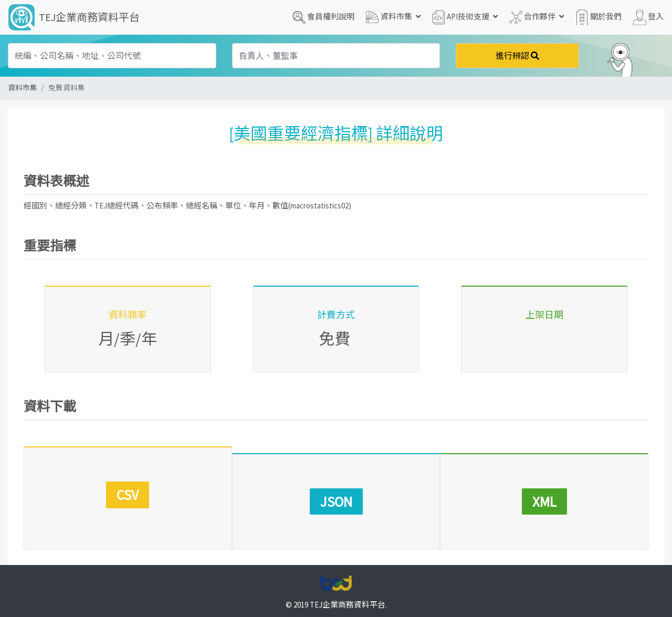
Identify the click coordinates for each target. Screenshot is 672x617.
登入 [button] (648, 17)
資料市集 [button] (393, 17)
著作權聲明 (360, 592)
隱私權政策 (271, 592)
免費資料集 (67, 88)
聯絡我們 (405, 592)
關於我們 (598, 17)
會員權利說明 (323, 17)
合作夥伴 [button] (537, 17)
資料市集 (23, 88)
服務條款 (316, 592)
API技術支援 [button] (465, 17)
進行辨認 (517, 56)
